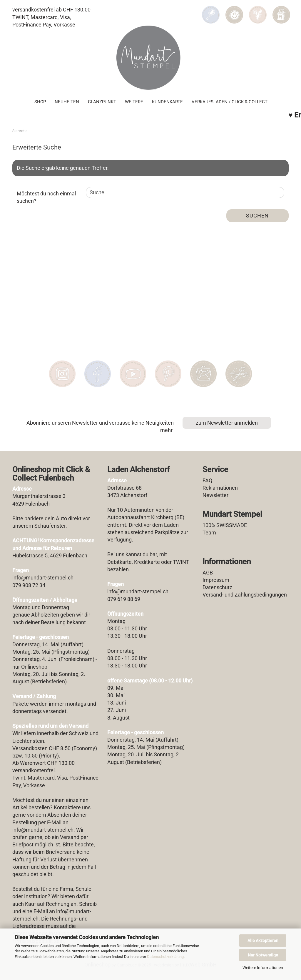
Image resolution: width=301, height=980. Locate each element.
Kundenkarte (167, 102)
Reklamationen (220, 488)
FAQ (207, 480)
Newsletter (215, 495)
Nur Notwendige (263, 955)
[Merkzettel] (258, 11)
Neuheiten (67, 102)
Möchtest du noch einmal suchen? (46, 197)
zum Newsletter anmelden (227, 423)
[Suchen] (211, 11)
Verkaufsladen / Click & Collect (230, 102)
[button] (234, 11)
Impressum (216, 580)
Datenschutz (217, 587)
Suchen (257, 216)
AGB (208, 573)
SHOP (40, 102)
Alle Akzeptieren (263, 941)
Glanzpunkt (102, 102)
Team (209, 533)
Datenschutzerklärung (165, 957)
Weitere (134, 102)
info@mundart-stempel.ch (43, 830)
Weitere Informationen (263, 968)
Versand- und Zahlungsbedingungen (245, 595)
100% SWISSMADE (225, 525)
